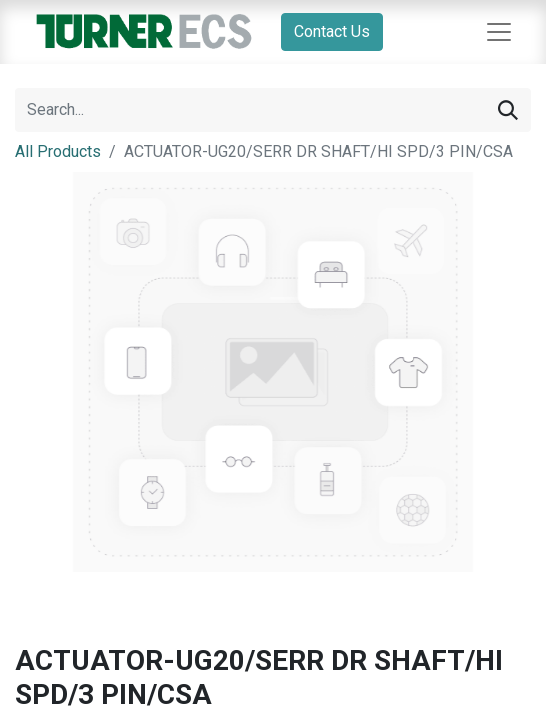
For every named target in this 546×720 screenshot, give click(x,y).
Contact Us (332, 31)
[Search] (508, 110)
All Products (58, 151)
